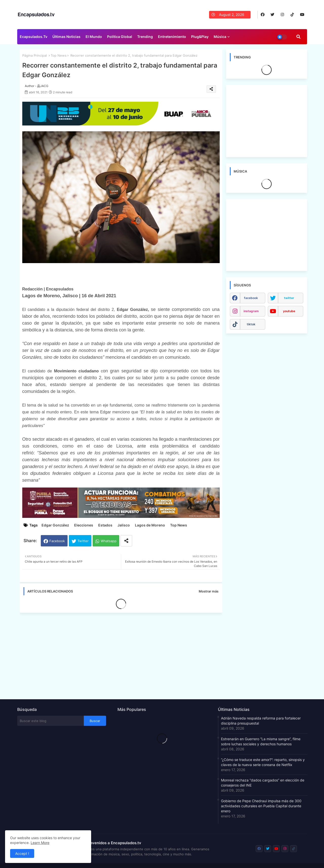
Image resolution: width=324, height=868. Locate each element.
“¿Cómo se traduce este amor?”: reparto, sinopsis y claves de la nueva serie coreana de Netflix (263, 762)
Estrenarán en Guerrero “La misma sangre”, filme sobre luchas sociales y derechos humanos (261, 741)
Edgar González (55, 525)
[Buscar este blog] (51, 721)
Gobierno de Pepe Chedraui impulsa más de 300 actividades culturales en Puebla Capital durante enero (261, 806)
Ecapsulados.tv (34, 37)
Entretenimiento (172, 37)
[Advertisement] (124, 654)
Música (220, 37)
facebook (251, 298)
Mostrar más (209, 591)
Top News (59, 55)
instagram (251, 311)
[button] (298, 37)
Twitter (83, 541)
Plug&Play (200, 37)
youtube (289, 311)
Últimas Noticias (66, 37)
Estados (105, 525)
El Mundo (94, 37)
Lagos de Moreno (150, 525)
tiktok (251, 324)
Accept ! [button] (22, 853)
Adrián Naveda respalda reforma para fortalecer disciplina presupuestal (261, 721)
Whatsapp (109, 541)
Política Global (120, 37)
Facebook (57, 541)
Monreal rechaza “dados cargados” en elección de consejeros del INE (263, 783)
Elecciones (84, 525)
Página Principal (35, 55)
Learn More (40, 843)
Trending (145, 37)
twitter (289, 298)
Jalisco (124, 525)
